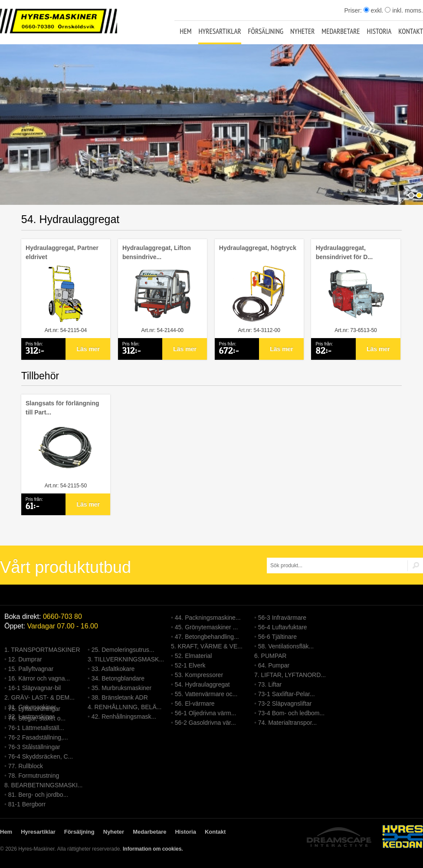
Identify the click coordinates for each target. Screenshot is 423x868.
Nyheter (302, 31)
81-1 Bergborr (27, 804)
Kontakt (411, 31)
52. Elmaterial (193, 656)
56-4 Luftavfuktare (283, 627)
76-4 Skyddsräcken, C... (41, 756)
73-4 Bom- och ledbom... (291, 713)
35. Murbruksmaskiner (122, 688)
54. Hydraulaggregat (202, 684)
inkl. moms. (404, 10)
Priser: (354, 10)
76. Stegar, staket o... (37, 718)
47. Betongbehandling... (207, 637)
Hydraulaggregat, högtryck (258, 248)
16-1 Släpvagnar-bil (34, 688)
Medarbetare (341, 31)
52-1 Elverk (190, 665)
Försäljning (266, 31)
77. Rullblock (26, 766)
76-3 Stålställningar (34, 747)
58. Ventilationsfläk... (286, 646)
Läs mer (88, 349)
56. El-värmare (195, 704)
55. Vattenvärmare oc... (206, 694)
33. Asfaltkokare (113, 669)
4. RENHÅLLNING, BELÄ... (125, 707)
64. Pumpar (274, 665)
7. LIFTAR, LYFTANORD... (290, 675)
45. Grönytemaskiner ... (207, 627)
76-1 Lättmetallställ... (36, 728)
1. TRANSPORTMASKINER (42, 650)
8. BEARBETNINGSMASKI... (44, 785)
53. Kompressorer (199, 675)
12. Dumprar (25, 659)
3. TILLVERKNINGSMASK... (126, 659)
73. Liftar (270, 684)
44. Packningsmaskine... (208, 618)
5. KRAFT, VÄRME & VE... (207, 646)
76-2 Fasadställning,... (38, 737)
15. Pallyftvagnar (31, 669)
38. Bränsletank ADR (120, 697)
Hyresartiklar (220, 31)
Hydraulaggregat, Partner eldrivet (62, 252)
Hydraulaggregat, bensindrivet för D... (344, 252)
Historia (379, 31)
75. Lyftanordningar (34, 709)
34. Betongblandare (118, 678)
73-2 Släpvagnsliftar (285, 704)
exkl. (374, 10)
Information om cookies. (153, 849)
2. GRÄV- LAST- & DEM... (39, 697)
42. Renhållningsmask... (124, 717)
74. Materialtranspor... (287, 723)
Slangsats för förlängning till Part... (62, 408)
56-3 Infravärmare (282, 618)
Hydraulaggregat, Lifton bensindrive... (157, 252)
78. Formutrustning (34, 776)
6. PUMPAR (270, 656)
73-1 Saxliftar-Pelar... (287, 694)
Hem (185, 31)
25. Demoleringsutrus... (123, 650)
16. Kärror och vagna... (39, 678)
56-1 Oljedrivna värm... (206, 713)
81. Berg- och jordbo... (38, 795)
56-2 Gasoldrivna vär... (205, 723)
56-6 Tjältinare (277, 637)
